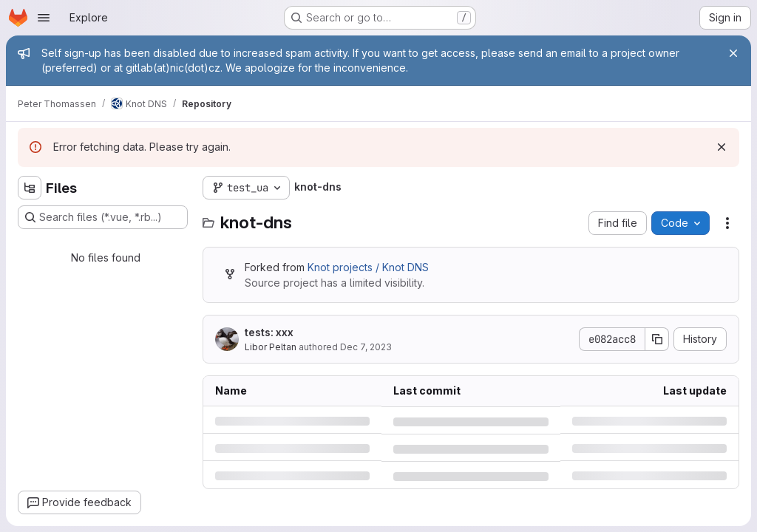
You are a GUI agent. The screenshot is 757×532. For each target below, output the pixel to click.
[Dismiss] (722, 147)
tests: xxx (269, 332)
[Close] (733, 53)
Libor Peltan (271, 347)
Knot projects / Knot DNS (368, 267)
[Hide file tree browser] (30, 188)
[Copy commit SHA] (657, 339)
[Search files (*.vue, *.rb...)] (103, 217)
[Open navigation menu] (44, 18)
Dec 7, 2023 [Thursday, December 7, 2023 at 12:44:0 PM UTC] (366, 347)
